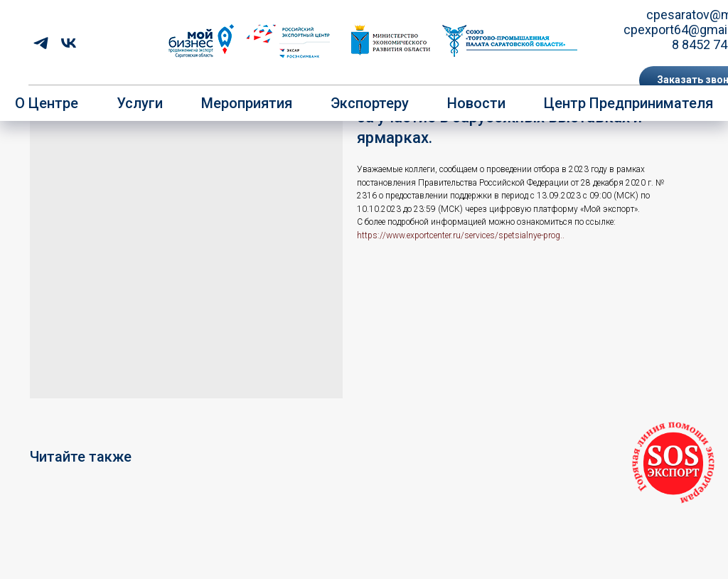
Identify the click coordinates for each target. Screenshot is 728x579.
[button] (673, 463)
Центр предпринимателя (628, 103)
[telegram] (41, 43)
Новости (476, 103)
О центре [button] (47, 103)
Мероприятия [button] (247, 103)
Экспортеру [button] (370, 103)
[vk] (69, 43)
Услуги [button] (140, 103)
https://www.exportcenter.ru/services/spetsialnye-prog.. (461, 235)
